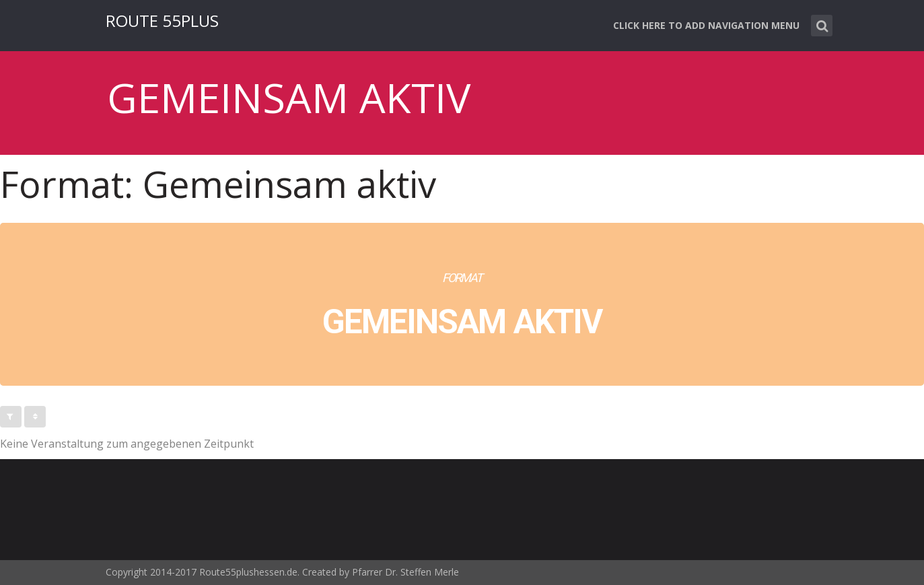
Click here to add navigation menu (706, 25)
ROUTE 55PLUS (162, 21)
